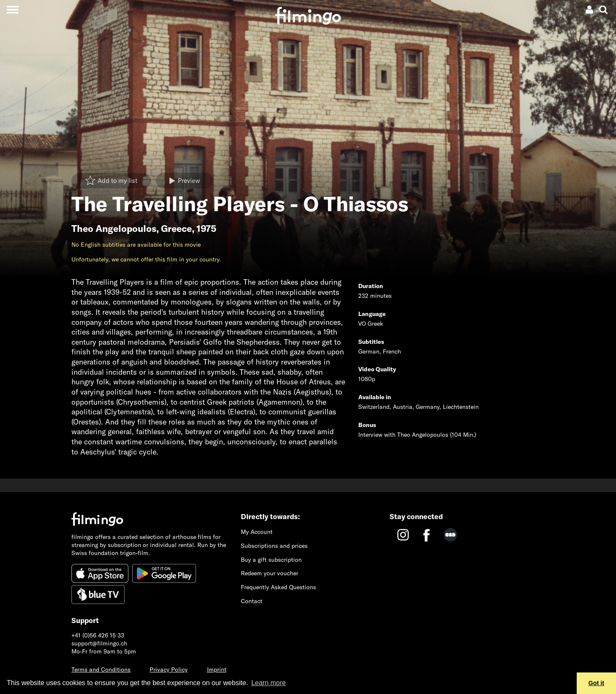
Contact (252, 601)
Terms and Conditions (101, 670)
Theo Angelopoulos (114, 229)
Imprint (217, 670)
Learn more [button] (269, 683)
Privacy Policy (169, 670)
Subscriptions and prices (274, 546)
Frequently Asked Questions (278, 587)
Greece (176, 229)
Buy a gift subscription (271, 560)
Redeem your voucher (270, 573)
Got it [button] (597, 683)
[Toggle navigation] (12, 10)
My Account (257, 532)
